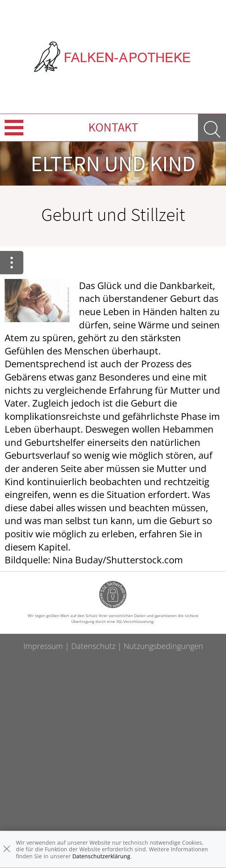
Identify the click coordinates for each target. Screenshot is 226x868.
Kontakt (113, 127)
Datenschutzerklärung (101, 856)
